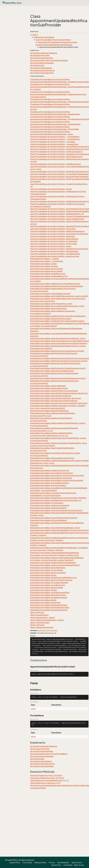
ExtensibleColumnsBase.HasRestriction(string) (50, 470)
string (33, 709)
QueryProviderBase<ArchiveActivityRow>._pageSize (53, 142)
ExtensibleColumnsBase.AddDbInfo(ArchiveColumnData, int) (56, 500)
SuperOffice (42, 631)
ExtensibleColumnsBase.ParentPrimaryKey (48, 595)
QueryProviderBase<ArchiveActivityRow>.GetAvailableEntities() (57, 219)
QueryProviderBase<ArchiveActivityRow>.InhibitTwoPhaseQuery (57, 231)
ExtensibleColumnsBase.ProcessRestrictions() (49, 483)
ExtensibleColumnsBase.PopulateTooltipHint (49, 610)
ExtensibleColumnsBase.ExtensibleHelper (48, 568)
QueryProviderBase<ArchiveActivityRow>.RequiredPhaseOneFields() (59, 177)
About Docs (56, 865)
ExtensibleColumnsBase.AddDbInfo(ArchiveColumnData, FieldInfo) (58, 498)
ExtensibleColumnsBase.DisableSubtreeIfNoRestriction (53, 578)
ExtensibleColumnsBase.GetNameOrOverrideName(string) (55, 284)
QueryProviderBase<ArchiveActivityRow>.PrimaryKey (53, 229)
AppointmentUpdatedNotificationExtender (54, 45)
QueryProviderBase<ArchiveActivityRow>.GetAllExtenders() (56, 164)
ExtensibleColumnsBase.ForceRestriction (48, 585)
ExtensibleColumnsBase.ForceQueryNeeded (49, 583)
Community (27, 863)
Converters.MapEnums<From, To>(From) (47, 778)
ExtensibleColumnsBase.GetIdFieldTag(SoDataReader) (53, 563)
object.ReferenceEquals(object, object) (47, 620)
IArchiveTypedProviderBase (42, 63)
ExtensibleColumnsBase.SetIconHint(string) (48, 309)
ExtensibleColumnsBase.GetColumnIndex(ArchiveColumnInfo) (56, 510)
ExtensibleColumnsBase (44, 37)
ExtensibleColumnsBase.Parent (43, 575)
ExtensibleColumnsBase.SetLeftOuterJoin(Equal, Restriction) (56, 398)
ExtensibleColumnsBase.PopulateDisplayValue (50, 607)
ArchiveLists (54, 631)
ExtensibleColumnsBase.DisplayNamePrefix (49, 605)
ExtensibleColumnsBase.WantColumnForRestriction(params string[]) (59, 361)
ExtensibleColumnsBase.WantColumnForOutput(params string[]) (57, 351)
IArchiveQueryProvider (40, 55)
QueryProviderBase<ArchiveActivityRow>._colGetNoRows (55, 139)
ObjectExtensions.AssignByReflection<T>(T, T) (49, 780)
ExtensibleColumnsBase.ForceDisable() (47, 503)
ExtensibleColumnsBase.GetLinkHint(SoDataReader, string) (55, 528)
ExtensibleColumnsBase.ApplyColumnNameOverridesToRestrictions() (60, 341)
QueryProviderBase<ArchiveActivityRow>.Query (51, 246)
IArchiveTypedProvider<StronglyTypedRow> (49, 754)
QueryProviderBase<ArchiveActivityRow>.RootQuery (53, 236)
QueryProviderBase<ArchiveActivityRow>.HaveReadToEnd (55, 254)
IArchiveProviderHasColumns (42, 70)
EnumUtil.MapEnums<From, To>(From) (46, 775)
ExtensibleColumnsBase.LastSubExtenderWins (50, 593)
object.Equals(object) (39, 615)
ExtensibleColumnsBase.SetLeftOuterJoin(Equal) (51, 396)
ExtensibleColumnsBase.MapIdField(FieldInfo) (50, 411)
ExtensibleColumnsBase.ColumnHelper (47, 570)
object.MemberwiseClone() (42, 627)
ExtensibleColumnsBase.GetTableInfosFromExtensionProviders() (57, 321)
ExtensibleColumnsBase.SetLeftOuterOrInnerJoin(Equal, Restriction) (59, 403)
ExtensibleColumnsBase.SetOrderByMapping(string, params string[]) (59, 296)
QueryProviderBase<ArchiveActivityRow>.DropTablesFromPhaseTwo (59, 234)
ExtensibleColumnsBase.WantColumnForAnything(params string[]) (58, 378)
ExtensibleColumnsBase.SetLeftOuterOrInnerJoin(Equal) (54, 401)
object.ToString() (37, 612)
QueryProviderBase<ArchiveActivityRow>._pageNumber (54, 144)
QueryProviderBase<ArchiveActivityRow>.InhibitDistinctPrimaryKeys (59, 249)
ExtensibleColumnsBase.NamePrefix (45, 603)
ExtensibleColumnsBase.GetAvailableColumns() (50, 294)
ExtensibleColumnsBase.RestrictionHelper (48, 573)
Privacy (52, 863)
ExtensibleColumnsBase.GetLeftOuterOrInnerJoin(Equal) (54, 391)
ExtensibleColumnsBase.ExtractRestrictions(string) (51, 473)
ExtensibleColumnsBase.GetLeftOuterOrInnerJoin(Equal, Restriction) (59, 393)
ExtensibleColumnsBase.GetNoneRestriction (49, 276)
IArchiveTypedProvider (40, 60)
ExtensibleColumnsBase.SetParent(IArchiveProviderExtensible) (57, 286)
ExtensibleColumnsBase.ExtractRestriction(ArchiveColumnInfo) (57, 480)
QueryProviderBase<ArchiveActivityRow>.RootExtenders (54, 251)
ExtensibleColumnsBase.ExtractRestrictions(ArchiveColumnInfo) (57, 475)
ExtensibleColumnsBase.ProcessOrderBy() (48, 485)
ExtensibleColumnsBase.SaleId (43, 600)
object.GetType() (37, 625)
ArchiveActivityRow (62, 40)
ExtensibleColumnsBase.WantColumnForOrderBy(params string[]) (58, 368)
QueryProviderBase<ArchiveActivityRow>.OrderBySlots (54, 241)
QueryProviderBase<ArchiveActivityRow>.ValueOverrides (55, 256)
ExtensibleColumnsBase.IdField (43, 590)
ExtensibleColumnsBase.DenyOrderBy (46, 271)
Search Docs (77, 863)
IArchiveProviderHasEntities (42, 73)
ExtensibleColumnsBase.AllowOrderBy (47, 269)
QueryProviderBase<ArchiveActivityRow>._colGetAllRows (55, 137)
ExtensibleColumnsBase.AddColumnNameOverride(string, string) (58, 338)
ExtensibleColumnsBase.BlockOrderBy (47, 588)
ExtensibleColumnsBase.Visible (43, 264)
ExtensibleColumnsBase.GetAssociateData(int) (50, 505)
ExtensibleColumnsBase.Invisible (44, 266)
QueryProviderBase (44, 40)
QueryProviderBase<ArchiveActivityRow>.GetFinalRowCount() (56, 157)
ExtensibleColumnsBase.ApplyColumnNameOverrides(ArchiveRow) (59, 343)
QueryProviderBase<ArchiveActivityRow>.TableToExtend (54, 239)
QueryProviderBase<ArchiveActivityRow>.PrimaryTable (54, 244)
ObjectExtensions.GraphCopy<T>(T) (45, 783)
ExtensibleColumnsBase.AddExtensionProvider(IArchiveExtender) (58, 316)
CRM (48, 631)
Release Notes (40, 863)
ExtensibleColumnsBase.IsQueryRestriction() (49, 388)
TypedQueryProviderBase (48, 42)
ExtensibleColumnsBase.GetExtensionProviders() (51, 319)
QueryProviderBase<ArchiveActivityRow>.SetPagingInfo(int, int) (57, 214)
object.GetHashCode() (40, 623)
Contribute (68, 865)
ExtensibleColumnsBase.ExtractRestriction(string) (51, 478)
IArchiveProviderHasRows (41, 68)
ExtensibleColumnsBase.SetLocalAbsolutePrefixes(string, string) (57, 306)
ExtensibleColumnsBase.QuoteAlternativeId (49, 598)
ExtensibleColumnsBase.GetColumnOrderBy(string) (52, 371)
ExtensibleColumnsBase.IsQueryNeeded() (48, 386)
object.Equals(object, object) (43, 617)
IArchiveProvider (37, 65)
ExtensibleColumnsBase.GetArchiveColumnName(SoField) (55, 565)
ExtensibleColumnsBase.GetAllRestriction (48, 274)
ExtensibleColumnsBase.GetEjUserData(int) (48, 508)
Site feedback (63, 863)
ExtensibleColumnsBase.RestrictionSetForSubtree (51, 580)
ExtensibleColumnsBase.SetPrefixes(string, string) (51, 304)
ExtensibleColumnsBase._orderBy (45, 259)
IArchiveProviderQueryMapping (44, 53)
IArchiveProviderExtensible (42, 58)
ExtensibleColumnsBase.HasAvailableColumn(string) (52, 458)
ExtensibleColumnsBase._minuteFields (47, 261)
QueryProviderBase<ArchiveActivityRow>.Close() (51, 189)
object (35, 35)
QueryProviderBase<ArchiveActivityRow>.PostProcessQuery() (57, 152)
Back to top (79, 865)
